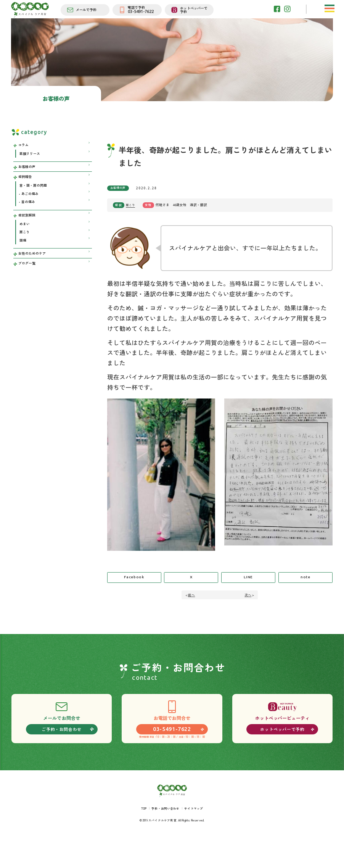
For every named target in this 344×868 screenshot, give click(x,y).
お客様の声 (120, 206)
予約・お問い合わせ (165, 832)
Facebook (134, 598)
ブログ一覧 (29, 299)
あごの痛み (31, 220)
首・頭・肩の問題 (35, 210)
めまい (26, 254)
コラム (25, 163)
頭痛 (24, 273)
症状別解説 (29, 244)
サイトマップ (197, 832)
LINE (248, 598)
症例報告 (27, 200)
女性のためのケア (34, 288)
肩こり (131, 223)
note (305, 598)
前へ (193, 616)
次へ (246, 616)
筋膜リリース (31, 173)
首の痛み (29, 229)
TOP (140, 832)
